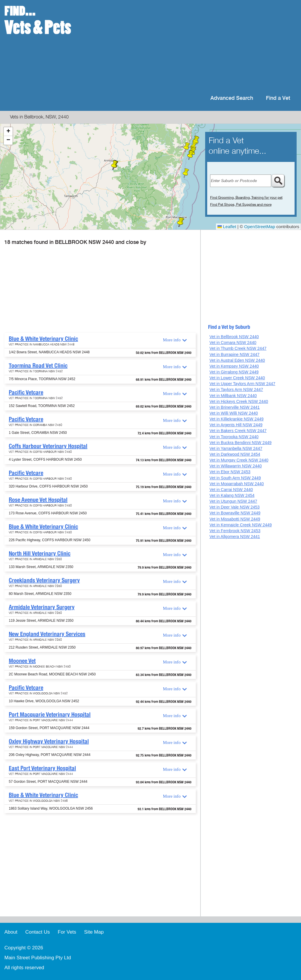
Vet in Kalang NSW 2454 (232, 495)
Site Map (94, 932)
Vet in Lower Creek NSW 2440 (237, 378)
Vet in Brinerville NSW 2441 (235, 407)
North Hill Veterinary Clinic (40, 553)
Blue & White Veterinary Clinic (43, 339)
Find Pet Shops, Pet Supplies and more (241, 205)
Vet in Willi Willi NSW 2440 (234, 413)
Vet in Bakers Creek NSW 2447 (238, 431)
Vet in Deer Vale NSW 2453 (235, 507)
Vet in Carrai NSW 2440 (231, 490)
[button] (186, 173)
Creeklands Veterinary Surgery (44, 580)
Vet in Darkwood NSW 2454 (235, 454)
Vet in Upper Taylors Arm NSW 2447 (242, 384)
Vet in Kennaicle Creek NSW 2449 (241, 525)
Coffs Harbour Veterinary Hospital (48, 446)
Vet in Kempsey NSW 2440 (234, 366)
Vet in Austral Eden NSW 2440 (237, 360)
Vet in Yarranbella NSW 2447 (236, 448)
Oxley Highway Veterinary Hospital (49, 741)
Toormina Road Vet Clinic (38, 366)
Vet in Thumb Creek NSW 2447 (238, 348)
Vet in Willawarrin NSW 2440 (236, 466)
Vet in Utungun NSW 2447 (233, 501)
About (11, 932)
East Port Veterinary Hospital (42, 768)
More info (172, 340)
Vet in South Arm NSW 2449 (235, 478)
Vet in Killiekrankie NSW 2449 (237, 419)
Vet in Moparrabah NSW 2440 (237, 484)
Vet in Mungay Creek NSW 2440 (239, 460)
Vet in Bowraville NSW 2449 (235, 513)
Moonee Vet (22, 661)
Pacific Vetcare (26, 392)
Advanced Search (232, 98)
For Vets (67, 932)
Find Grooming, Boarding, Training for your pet (246, 198)
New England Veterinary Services (47, 634)
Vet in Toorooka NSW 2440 (234, 437)
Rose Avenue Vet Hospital (38, 500)
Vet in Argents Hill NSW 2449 (236, 425)
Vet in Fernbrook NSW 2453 (235, 531)
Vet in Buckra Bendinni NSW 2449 (241, 443)
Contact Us (37, 932)
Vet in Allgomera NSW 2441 (235, 537)
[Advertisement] (188, 47)
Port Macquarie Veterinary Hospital (50, 715)
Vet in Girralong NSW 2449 (234, 372)
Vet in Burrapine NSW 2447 (235, 354)
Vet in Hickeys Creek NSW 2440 (239, 401)
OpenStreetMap (260, 227)
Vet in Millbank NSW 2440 (233, 396)
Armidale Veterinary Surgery (42, 607)
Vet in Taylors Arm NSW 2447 (236, 389)
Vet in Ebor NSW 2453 (230, 472)
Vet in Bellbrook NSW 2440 (234, 337)
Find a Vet (278, 98)
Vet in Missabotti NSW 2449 (235, 519)
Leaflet (227, 227)
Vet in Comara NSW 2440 (233, 343)
